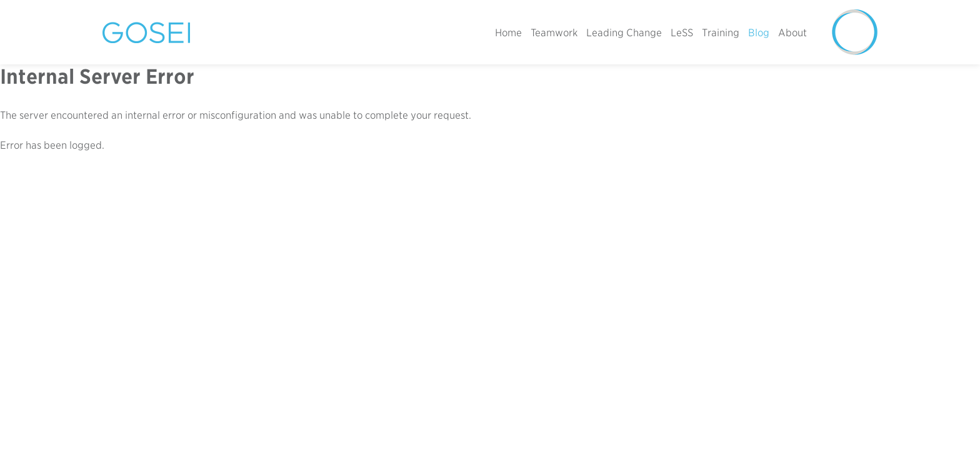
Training (721, 33)
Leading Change (624, 33)
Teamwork (554, 33)
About (792, 33)
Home (508, 33)
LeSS (682, 33)
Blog (759, 33)
